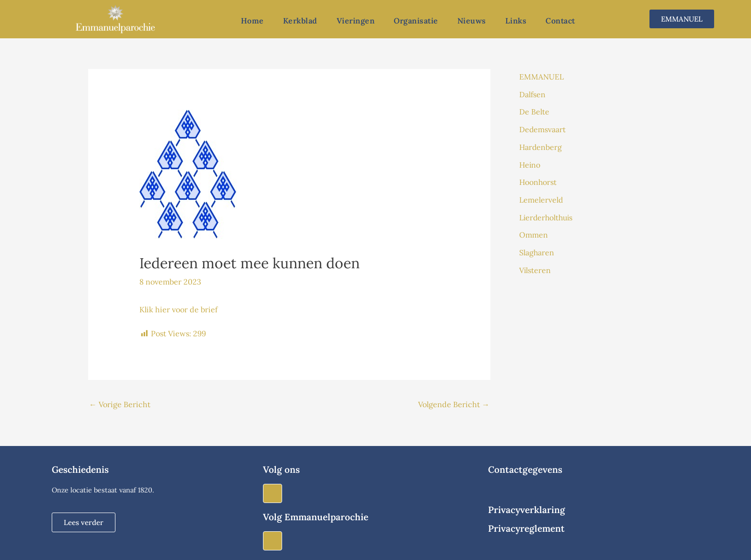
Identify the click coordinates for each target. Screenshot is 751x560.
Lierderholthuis (547, 215)
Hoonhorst (538, 180)
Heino (530, 163)
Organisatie (416, 21)
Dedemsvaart (543, 128)
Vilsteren (535, 266)
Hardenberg (541, 146)
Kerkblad (300, 21)
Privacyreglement (526, 528)
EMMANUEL (541, 77)
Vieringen (356, 21)
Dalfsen (532, 94)
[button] (84, 522)
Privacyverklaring (527, 510)
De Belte (534, 111)
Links (516, 21)
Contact (560, 21)
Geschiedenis (80, 469)
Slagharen (537, 249)
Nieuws (472, 21)
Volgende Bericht (454, 404)
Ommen (534, 232)
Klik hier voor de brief (178, 309)
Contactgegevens (525, 469)
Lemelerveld (541, 197)
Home (252, 21)
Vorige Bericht (120, 404)
